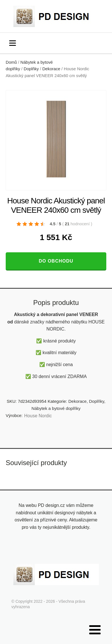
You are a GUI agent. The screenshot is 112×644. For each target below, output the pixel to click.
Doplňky (31, 69)
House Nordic (38, 416)
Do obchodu (56, 261)
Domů (11, 62)
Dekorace (51, 69)
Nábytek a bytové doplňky (56, 408)
